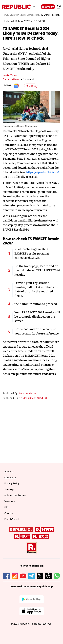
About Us (9, 472)
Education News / (18, 15)
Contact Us (10, 478)
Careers (9, 513)
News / (6, 15)
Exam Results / (33, 15)
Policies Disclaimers (15, 496)
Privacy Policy (12, 483)
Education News (11, 79)
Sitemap (9, 489)
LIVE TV (48, 7)
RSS (6, 507)
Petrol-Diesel (12, 519)
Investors (10, 501)
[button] (31, 86)
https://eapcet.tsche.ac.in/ (43, 172)
